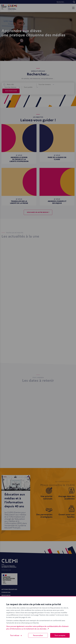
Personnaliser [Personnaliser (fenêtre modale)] (38, 635)
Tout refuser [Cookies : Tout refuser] (16, 635)
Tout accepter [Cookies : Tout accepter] (60, 635)
